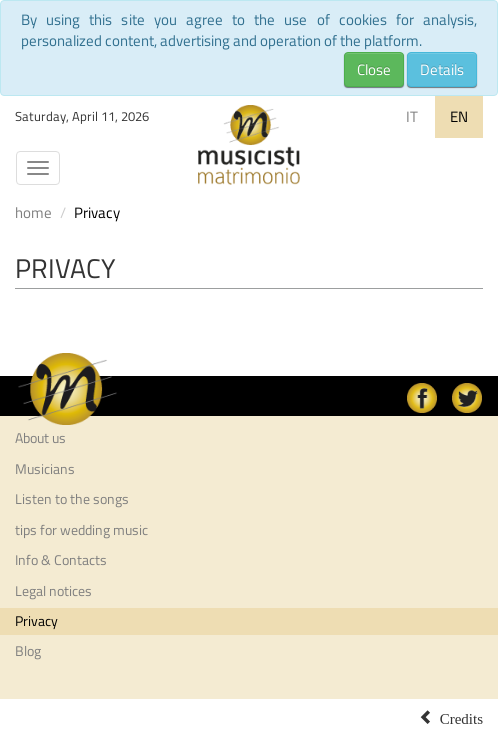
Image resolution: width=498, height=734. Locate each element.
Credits (461, 717)
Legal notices (53, 591)
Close (374, 69)
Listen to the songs (72, 499)
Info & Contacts (61, 560)
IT (412, 116)
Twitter (467, 398)
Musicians (45, 469)
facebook (422, 398)
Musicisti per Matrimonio (249, 145)
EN (459, 116)
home (33, 212)
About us (40, 438)
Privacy (36, 621)
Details (442, 69)
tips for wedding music (81, 530)
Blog (28, 651)
